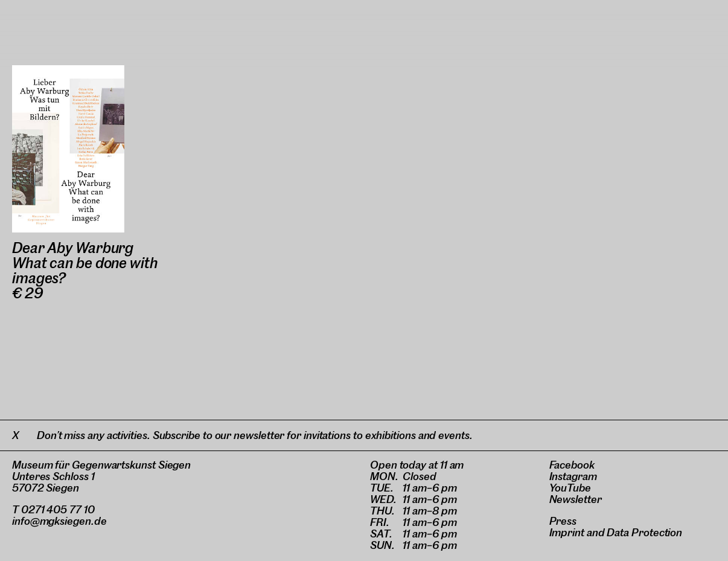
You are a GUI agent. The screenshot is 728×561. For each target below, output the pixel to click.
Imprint (567, 532)
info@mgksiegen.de (59, 521)
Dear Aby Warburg (73, 248)
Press (563, 521)
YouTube (570, 488)
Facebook (572, 465)
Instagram (573, 476)
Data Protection (644, 532)
